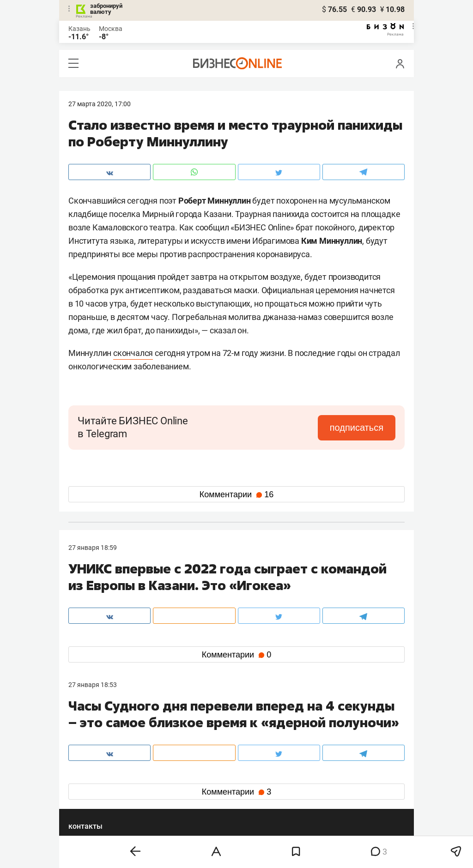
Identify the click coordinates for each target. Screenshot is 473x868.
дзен (251, 789)
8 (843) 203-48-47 (206, 731)
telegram (89, 789)
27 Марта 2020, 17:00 (100, 104)
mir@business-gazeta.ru (216, 742)
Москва (111, 29)
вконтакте (92, 775)
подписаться (357, 428)
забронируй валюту (106, 9)
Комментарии (236, 494)
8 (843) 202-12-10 (94, 731)
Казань (79, 29)
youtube (88, 804)
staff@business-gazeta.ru (330, 731)
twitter (253, 775)
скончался (133, 353)
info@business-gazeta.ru (104, 742)
